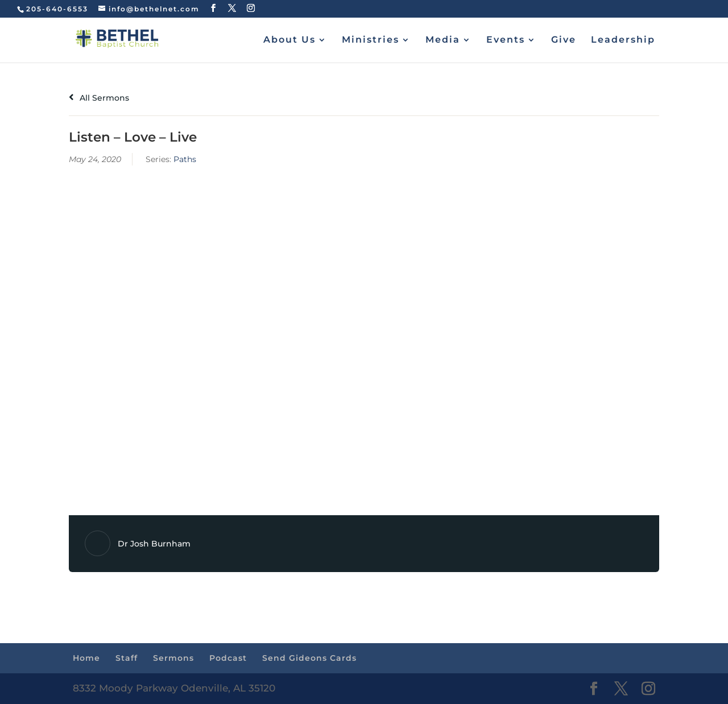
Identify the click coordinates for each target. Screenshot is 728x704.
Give (564, 40)
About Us (289, 40)
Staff (127, 658)
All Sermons (99, 98)
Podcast (228, 658)
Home (86, 658)
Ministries (371, 40)
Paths (185, 159)
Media (443, 40)
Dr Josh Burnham (154, 544)
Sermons (173, 658)
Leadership (623, 40)
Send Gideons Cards (309, 658)
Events (506, 40)
